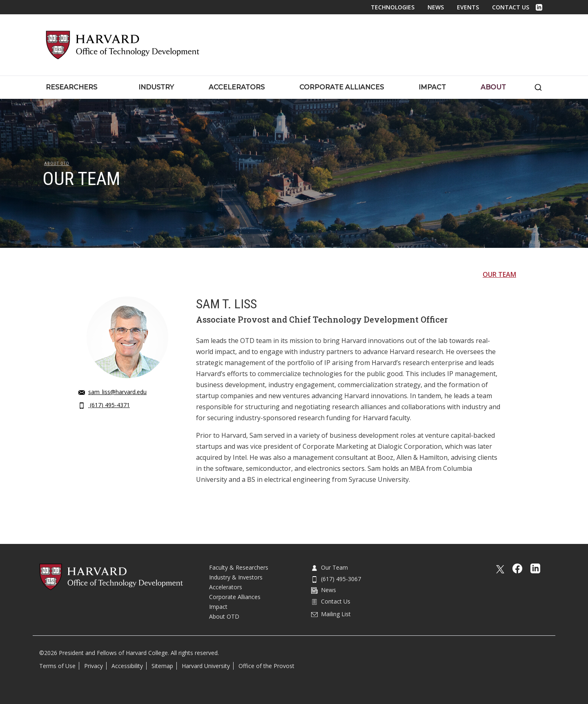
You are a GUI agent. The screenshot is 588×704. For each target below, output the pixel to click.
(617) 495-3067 (336, 579)
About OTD (57, 164)
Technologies (393, 7)
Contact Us (511, 7)
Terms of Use (57, 666)
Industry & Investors (236, 577)
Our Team (499, 274)
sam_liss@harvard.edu (112, 392)
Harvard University (206, 666)
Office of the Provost (266, 666)
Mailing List (331, 614)
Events (468, 7)
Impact (218, 607)
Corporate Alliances (235, 597)
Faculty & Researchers (239, 567)
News (436, 7)
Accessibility (127, 666)
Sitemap (162, 666)
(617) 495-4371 (104, 405)
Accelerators (226, 587)
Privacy (94, 666)
